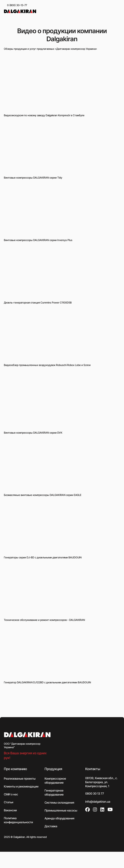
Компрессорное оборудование (55, 781)
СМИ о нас (11, 794)
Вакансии (10, 810)
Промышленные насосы (61, 810)
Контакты (93, 769)
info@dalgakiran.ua (98, 802)
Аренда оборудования (59, 818)
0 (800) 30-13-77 (17, 5)
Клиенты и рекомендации (21, 786)
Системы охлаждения (59, 803)
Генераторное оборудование (54, 792)
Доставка (51, 826)
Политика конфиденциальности (18, 820)
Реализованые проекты (20, 779)
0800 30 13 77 (95, 794)
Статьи (9, 802)
